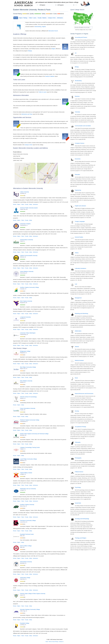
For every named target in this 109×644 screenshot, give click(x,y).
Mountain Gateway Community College (30, 609)
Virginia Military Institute (26, 473)
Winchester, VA (23, 563)
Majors (54, 49)
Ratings (30, 51)
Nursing (77, 411)
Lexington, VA (23, 474)
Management (78, 298)
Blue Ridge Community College (28, 367)
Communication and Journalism (83, 126)
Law (76, 284)
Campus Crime (52, 18)
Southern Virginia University (27, 505)
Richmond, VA (23, 257)
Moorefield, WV (23, 435)
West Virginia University (26, 301)
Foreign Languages (80, 221)
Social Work (78, 503)
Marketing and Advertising (81, 313)
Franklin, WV (23, 410)
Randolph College (25, 623)
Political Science (79, 472)
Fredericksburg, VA (24, 334)
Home (47, 642)
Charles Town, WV (24, 209)
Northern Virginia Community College (29, 287)
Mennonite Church (53, 31)
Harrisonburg (38, 27)
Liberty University (24, 192)
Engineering (78, 190)
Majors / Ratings (23, 18)
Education (77, 174)
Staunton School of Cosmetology (28, 397)
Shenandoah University (26, 562)
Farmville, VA (23, 319)
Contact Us (61, 642)
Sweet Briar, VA (23, 579)
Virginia (44, 27)
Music (76, 378)
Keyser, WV (23, 595)
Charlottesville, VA (24, 225)
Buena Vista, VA (23, 506)
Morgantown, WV (24, 303)
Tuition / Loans (33, 18)
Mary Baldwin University (26, 381)
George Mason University (27, 240)
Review (16, 18)
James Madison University (27, 271)
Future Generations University (28, 408)
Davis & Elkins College (26, 546)
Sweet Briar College (25, 578)
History (77, 253)
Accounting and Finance (81, 37)
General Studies (79, 237)
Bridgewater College (25, 351)
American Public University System (29, 208)
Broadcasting (78, 81)
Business (77, 96)
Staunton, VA (23, 382)
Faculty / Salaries (42, 18)
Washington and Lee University (28, 489)
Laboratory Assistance (81, 268)
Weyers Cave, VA (24, 369)
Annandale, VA (23, 289)
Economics (78, 159)
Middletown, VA (23, 461)
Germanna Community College (28, 520)
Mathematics (78, 331)
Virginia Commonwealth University (29, 256)
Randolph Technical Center (27, 534)
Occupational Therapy (80, 427)
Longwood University (25, 317)
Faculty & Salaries (50, 76)
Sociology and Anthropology (82, 519)
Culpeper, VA (23, 449)
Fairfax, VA (22, 241)
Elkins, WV (22, 536)
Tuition (23, 204)
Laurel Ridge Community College (28, 459)
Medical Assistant (79, 360)
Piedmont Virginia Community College (30, 420)
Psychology (78, 487)
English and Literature (80, 206)
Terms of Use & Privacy (53, 642)
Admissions (60, 18)
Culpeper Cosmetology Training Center (30, 447)
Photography (78, 458)
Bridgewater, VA (23, 353)
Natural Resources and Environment (84, 394)
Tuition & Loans (42, 92)
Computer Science (80, 143)
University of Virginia (25, 224)
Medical (77, 347)
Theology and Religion (81, 538)
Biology (77, 67)
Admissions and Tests (27, 114)
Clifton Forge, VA (24, 611)
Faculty (27, 204)
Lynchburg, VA (23, 193)
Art (76, 53)
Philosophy (78, 442)
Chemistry (78, 112)
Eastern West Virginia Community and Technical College (34, 434)
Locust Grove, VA (24, 522)
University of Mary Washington (28, 333)
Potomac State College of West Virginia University (33, 594)
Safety (31, 204)
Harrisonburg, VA (24, 273)
